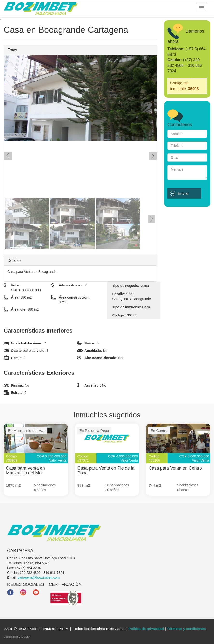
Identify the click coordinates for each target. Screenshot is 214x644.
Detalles (14, 260)
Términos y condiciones (186, 629)
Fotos (12, 50)
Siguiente (153, 156)
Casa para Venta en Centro (175, 468)
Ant (8, 156)
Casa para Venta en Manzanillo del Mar (25, 471)
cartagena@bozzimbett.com (39, 577)
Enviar (183, 193)
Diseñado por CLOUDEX (17, 637)
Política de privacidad (146, 629)
